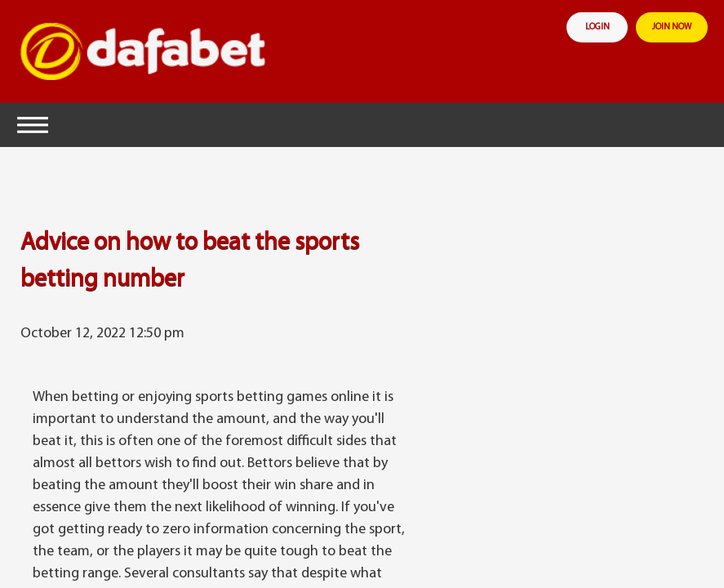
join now (672, 27)
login (597, 27)
